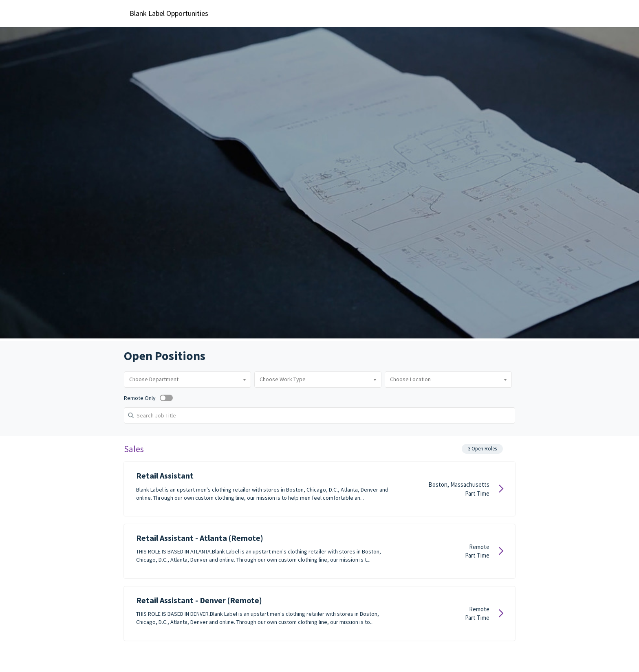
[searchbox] (174, 379)
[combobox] (174, 379)
